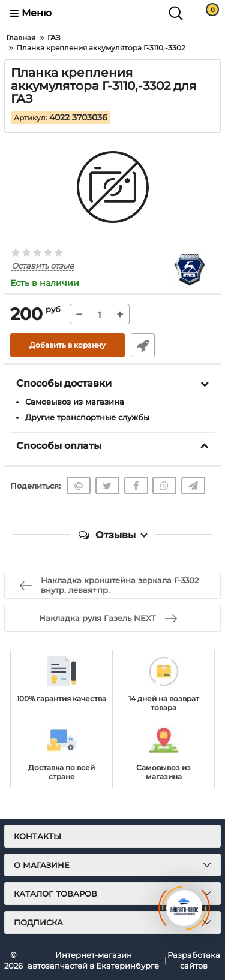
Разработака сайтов (194, 960)
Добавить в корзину (67, 345)
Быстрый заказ (143, 345)
